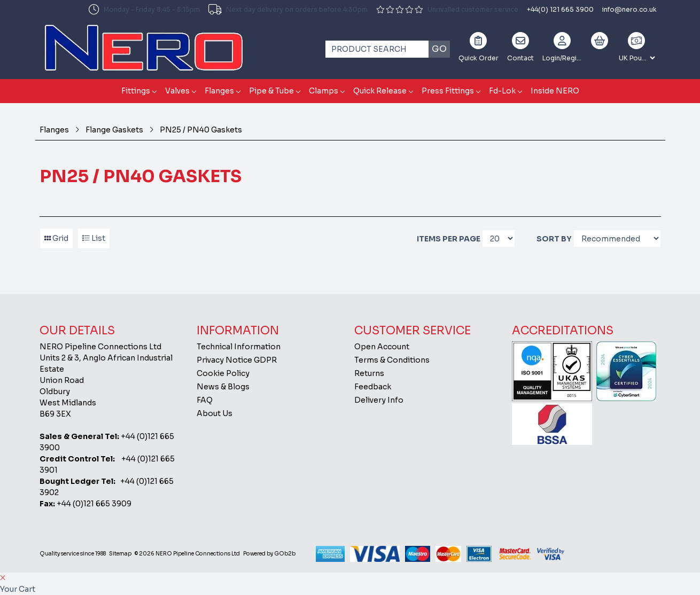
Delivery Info (379, 400)
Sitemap (120, 554)
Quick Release (380, 91)
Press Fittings (448, 91)
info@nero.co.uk (629, 9)
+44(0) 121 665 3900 (560, 9)
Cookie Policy (223, 373)
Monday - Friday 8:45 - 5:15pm (144, 10)
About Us (215, 413)
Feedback (373, 387)
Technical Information (239, 347)
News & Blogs (223, 387)
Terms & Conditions (392, 360)
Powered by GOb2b (269, 554)
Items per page (449, 239)
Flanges (219, 91)
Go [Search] (439, 49)
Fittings (136, 91)
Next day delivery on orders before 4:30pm (288, 10)
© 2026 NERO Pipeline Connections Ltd (187, 554)
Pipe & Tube (271, 91)
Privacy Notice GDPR (237, 360)
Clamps (324, 91)
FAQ (205, 400)
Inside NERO (555, 91)
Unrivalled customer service (447, 9)
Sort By (554, 239)
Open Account (382, 347)
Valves (177, 91)
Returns (369, 373)
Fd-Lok (502, 91)
